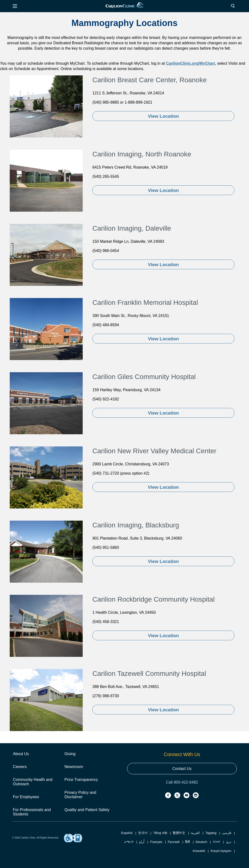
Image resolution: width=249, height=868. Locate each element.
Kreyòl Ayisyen (221, 851)
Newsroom (74, 767)
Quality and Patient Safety (87, 810)
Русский (174, 842)
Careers (20, 767)
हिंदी (187, 842)
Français (156, 842)
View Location (163, 116)
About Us (21, 754)
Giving (70, 754)
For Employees (26, 797)
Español (127, 833)
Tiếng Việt (160, 833)
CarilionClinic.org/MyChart (190, 63)
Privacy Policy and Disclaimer (80, 795)
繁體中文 (179, 833)
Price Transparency (81, 780)
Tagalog (211, 833)
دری (229, 842)
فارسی (227, 833)
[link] (124, 6)
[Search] (234, 6)
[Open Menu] (15, 6)
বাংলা (217, 842)
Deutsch (201, 842)
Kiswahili (199, 851)
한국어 (143, 833)
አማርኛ (129, 842)
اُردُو (142, 842)
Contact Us (182, 769)
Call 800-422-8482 (182, 782)
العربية (195, 833)
